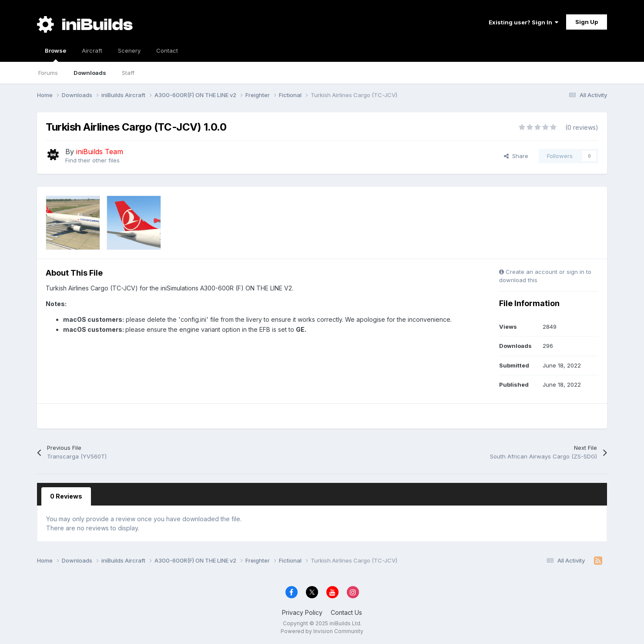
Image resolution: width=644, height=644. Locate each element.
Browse (55, 54)
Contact (167, 51)
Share (516, 156)
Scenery (129, 51)
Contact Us (346, 612)
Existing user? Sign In (523, 22)
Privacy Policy (302, 612)
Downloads (90, 73)
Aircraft (92, 51)
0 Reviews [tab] (66, 496)
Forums (48, 73)
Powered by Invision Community (322, 631)
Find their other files (92, 160)
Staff (128, 73)
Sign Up (587, 22)
